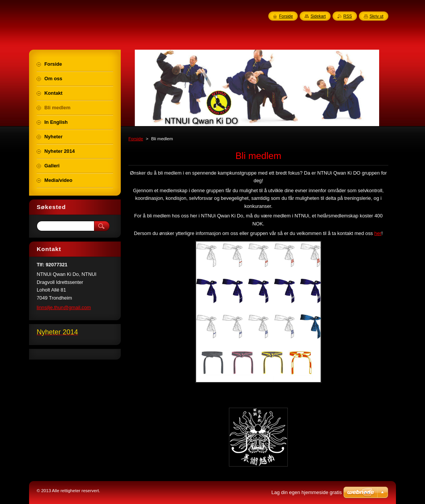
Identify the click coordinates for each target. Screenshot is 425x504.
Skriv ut (376, 16)
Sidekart (318, 16)
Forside (136, 139)
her (378, 233)
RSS (347, 16)
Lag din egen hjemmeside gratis (307, 492)
